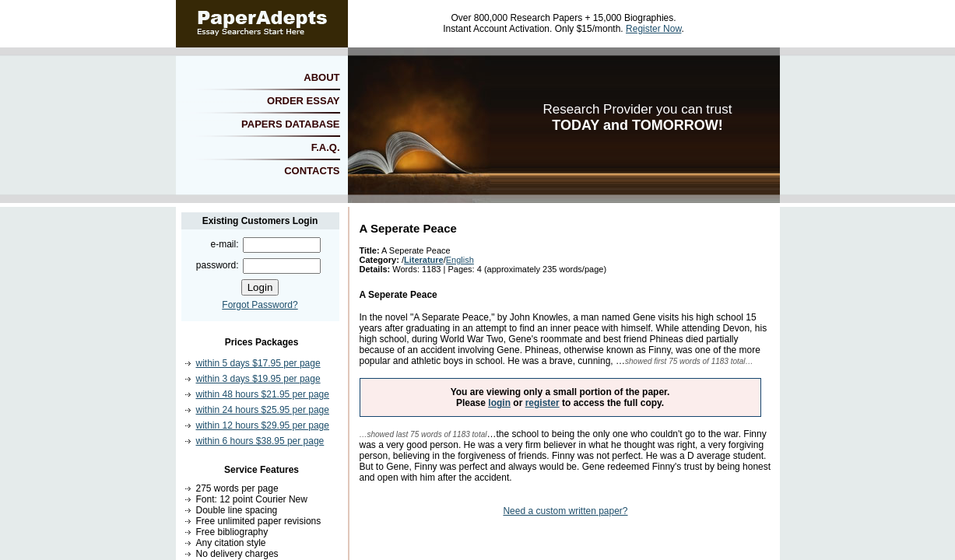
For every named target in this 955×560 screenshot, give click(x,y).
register (542, 403)
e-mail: (224, 244)
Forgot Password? (260, 305)
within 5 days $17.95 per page (258, 363)
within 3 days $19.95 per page (258, 379)
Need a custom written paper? (565, 511)
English (460, 260)
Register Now (653, 29)
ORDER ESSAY (303, 101)
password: (218, 265)
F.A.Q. (326, 147)
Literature (424, 260)
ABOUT (321, 77)
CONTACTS (312, 171)
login (499, 403)
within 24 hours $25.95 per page (263, 410)
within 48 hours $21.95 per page (263, 394)
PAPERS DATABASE (290, 124)
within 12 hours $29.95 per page (263, 425)
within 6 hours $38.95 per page (260, 441)
